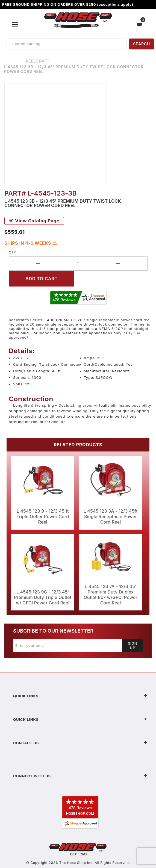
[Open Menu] (15, 25)
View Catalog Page (34, 221)
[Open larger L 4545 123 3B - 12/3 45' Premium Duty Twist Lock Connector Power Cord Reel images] (78, 135)
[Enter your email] (68, 645)
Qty (12, 252)
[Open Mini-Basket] (140, 25)
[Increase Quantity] (118, 264)
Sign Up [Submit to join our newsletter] (133, 645)
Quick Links (80, 696)
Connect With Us (80, 776)
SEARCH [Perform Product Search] (142, 44)
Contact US (80, 743)
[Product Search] (67, 44)
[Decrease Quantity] (38, 264)
